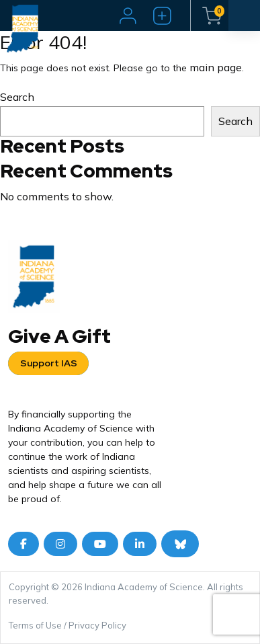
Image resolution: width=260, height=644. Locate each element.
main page (216, 67)
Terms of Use (35, 625)
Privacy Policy (97, 625)
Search (17, 97)
